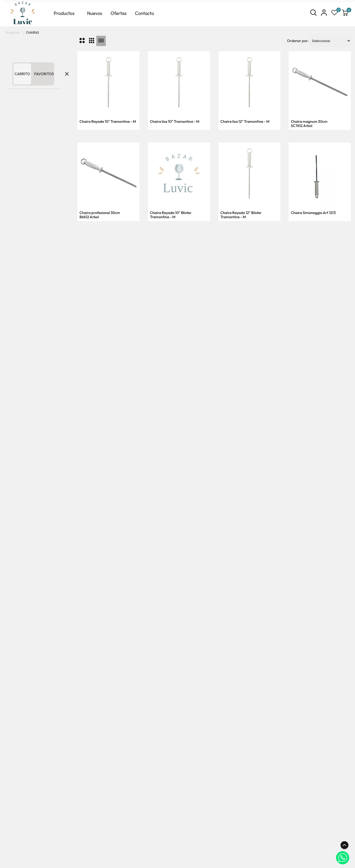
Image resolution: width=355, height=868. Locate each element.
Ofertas (119, 13)
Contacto (144, 13)
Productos (64, 13)
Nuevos (95, 13)
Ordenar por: (298, 41)
